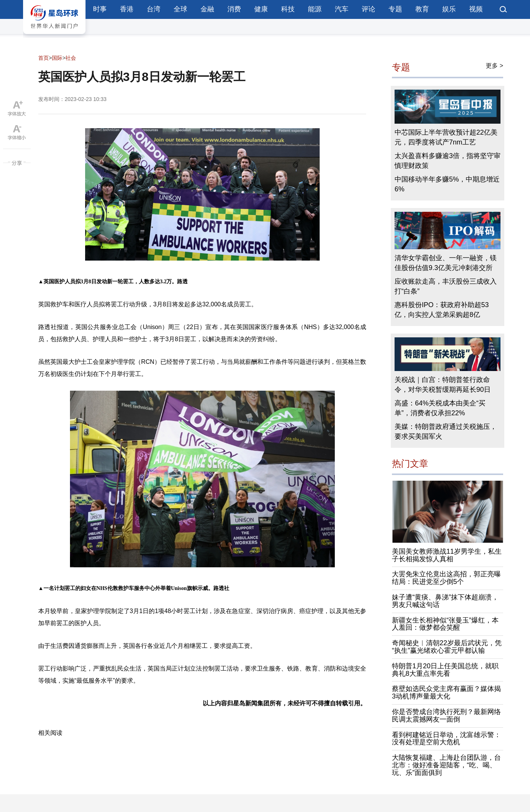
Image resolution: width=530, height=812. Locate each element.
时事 (100, 9)
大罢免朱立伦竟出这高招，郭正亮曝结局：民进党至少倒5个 (446, 578)
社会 (71, 58)
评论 (368, 9)
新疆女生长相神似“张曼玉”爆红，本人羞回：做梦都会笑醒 (445, 624)
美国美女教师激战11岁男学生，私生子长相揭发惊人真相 (447, 555)
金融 (207, 9)
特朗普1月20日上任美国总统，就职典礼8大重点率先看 (445, 670)
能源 (315, 9)
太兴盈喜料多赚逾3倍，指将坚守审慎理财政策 (448, 161)
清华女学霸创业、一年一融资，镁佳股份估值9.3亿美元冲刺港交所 (446, 263)
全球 (180, 9)
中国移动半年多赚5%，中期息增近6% (447, 184)
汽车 (342, 9)
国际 (57, 58)
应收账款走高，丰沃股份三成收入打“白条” (446, 286)
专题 (395, 9)
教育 (422, 9)
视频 (476, 9)
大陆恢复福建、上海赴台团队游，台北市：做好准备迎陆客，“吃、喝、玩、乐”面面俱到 (446, 765)
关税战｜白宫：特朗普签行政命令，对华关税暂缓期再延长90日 (443, 385)
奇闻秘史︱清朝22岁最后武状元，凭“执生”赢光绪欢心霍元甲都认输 (447, 647)
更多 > (494, 66)
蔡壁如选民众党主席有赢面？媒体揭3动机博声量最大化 (446, 692)
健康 (261, 9)
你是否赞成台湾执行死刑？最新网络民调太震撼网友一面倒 (446, 716)
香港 (127, 9)
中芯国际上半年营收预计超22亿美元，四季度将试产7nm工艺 (446, 137)
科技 (288, 9)
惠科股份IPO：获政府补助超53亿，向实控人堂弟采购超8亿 (442, 310)
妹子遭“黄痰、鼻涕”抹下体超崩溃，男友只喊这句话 (445, 601)
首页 (44, 58)
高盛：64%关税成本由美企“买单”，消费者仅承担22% (440, 408)
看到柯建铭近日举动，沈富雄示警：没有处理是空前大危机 (446, 739)
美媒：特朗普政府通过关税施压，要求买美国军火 (446, 432)
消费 (234, 9)
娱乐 (449, 9)
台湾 (154, 9)
